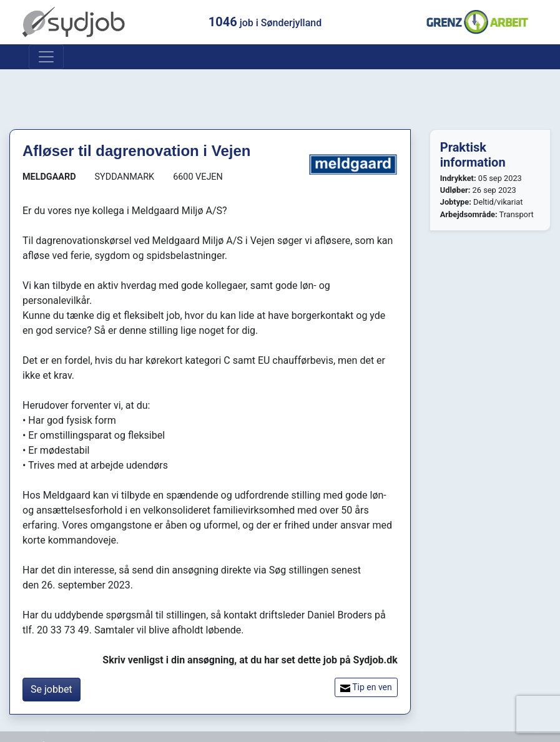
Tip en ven (366, 687)
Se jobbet (52, 689)
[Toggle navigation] (46, 57)
